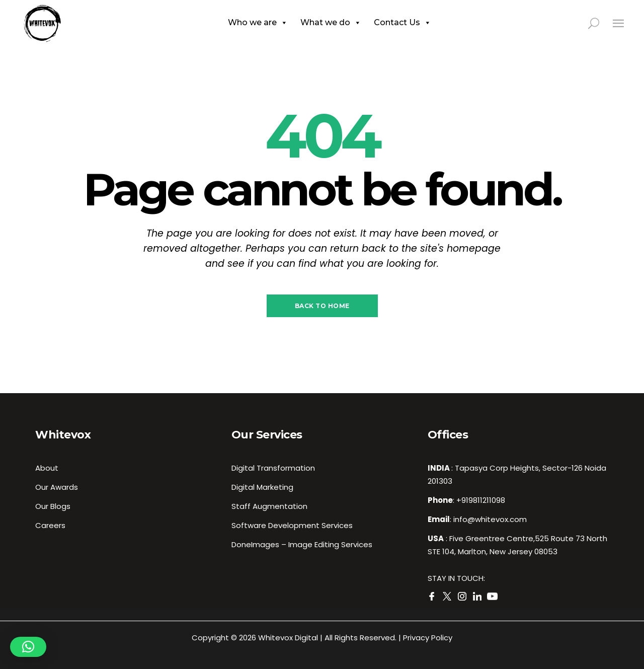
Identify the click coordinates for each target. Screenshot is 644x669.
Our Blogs (53, 506)
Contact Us (403, 23)
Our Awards (57, 487)
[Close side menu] (618, 23)
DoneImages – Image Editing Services (302, 544)
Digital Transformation (273, 468)
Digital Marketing (262, 487)
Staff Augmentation (269, 506)
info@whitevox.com (490, 519)
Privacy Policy (428, 638)
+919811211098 (481, 500)
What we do (331, 23)
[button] (28, 647)
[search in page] (599, 23)
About (47, 468)
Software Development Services (292, 525)
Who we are (258, 23)
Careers (50, 525)
